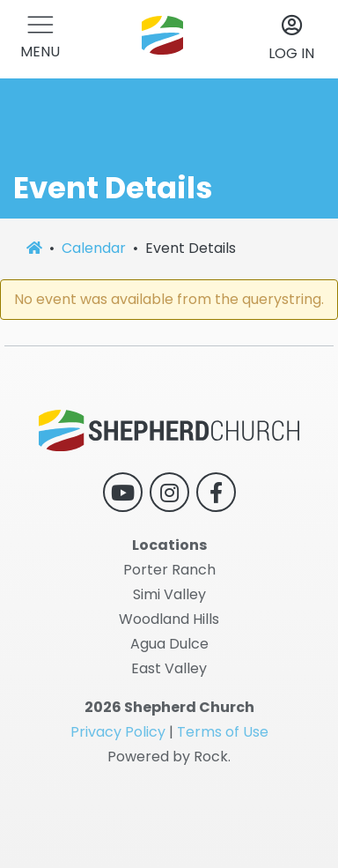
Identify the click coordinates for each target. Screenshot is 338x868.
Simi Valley (169, 594)
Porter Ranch (169, 570)
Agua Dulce (169, 644)
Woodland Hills (169, 619)
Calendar (94, 248)
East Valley (169, 668)
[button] (40, 39)
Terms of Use (223, 732)
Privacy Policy (118, 732)
